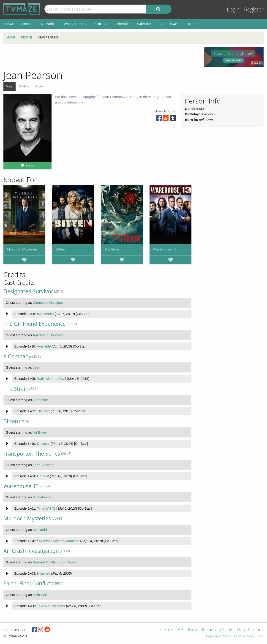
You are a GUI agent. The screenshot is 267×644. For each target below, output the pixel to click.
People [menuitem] (27, 24)
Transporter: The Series (32, 454)
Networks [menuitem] (48, 24)
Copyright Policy (218, 636)
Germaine (40, 400)
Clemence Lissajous (48, 303)
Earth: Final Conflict (27, 583)
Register (254, 10)
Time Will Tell (47, 508)
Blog (192, 630)
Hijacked (44, 573)
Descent (43, 444)
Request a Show (217, 630)
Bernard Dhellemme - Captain (55, 562)
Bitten (60, 249)
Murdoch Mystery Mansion (59, 541)
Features (165, 630)
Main (10, 86)
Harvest (43, 476)
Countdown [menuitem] (168, 24)
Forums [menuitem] (191, 24)
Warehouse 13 (164, 249)
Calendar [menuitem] (144, 24)
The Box (43, 411)
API (181, 630)
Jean (37, 367)
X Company (17, 356)
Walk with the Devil (52, 379)
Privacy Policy (244, 636)
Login (233, 10)
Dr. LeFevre (42, 497)
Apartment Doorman (48, 335)
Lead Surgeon (44, 465)
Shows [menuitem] (9, 24)
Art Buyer (40, 432)
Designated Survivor (28, 291)
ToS (261, 636)
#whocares (45, 314)
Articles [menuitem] (100, 24)
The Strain (112, 249)
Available (44, 346)
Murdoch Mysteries (22, 249)
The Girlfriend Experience (35, 324)
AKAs (39, 86)
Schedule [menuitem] (122, 24)
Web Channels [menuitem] (75, 24)
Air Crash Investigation (31, 551)
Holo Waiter (42, 595)
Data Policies (250, 630)
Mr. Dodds (41, 530)
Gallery (24, 86)
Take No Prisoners (51, 606)
